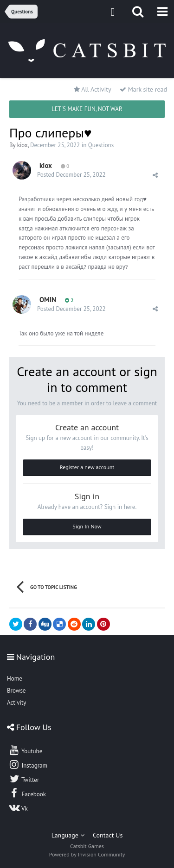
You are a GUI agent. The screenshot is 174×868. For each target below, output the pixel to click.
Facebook (27, 793)
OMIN (48, 300)
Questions (101, 145)
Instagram (28, 764)
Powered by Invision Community (87, 854)
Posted (71, 175)
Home (15, 679)
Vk (18, 807)
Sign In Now (87, 526)
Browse (16, 691)
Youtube (25, 750)
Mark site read (143, 89)
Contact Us (108, 835)
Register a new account (87, 467)
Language (68, 835)
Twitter (24, 779)
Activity (16, 703)
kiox (23, 145)
